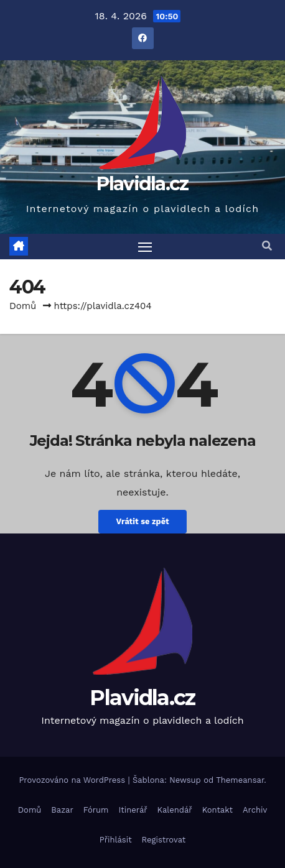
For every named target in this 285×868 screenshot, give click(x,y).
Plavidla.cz (142, 184)
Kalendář (175, 810)
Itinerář (133, 810)
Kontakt (217, 810)
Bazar (62, 810)
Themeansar (240, 780)
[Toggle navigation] (145, 247)
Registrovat (164, 840)
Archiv (255, 810)
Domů (23, 306)
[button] (267, 246)
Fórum (96, 810)
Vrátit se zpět (142, 521)
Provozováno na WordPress (73, 780)
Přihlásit (116, 840)
